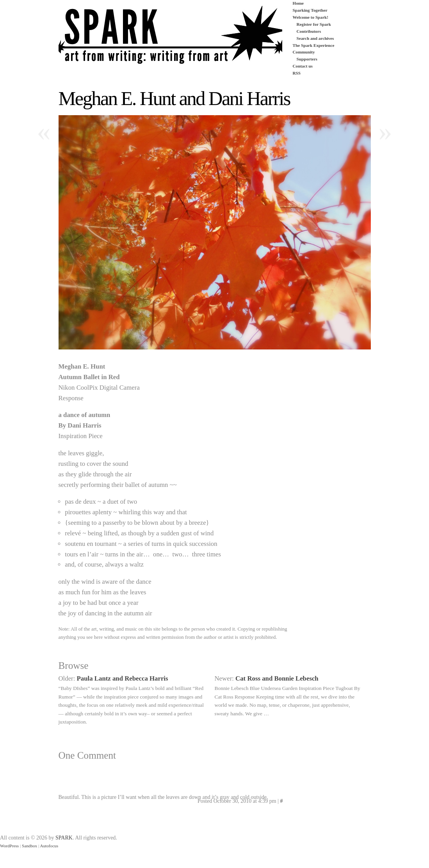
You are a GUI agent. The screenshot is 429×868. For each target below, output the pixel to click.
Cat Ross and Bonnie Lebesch (277, 678)
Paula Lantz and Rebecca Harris (123, 678)
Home (298, 3)
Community (304, 52)
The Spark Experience (314, 45)
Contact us (303, 66)
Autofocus (49, 846)
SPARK (64, 838)
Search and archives (315, 38)
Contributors (309, 31)
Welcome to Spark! (311, 17)
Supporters (307, 59)
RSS (297, 73)
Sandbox (29, 846)
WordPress (9, 846)
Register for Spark (314, 24)
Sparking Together (310, 10)
